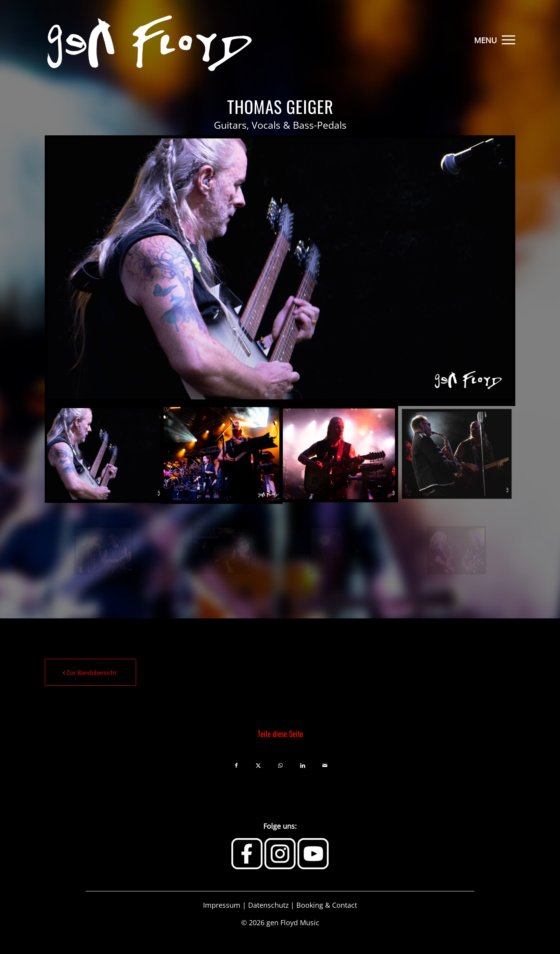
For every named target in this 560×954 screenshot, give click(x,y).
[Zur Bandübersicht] (90, 672)
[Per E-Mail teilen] (325, 764)
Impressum (222, 905)
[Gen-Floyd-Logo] (148, 39)
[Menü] (506, 39)
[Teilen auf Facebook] (236, 764)
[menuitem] (506, 39)
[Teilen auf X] (258, 764)
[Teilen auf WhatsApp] (281, 764)
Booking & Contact (327, 905)
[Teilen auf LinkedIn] (303, 764)
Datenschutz (268, 905)
